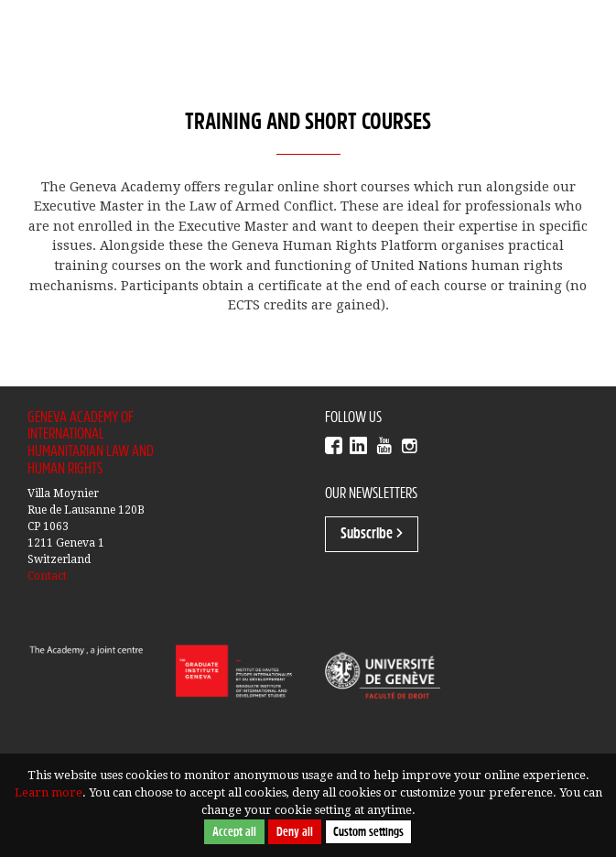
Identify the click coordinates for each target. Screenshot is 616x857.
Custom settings (368, 832)
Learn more (49, 792)
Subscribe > (372, 534)
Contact (47, 576)
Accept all (234, 832)
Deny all (295, 832)
